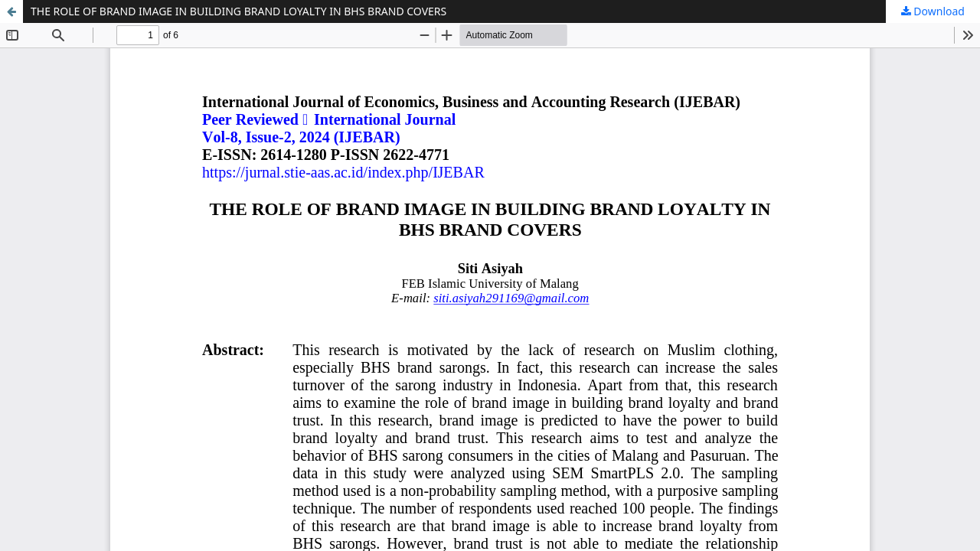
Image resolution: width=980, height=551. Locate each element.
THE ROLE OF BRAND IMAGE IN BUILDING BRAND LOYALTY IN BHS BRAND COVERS (238, 11)
